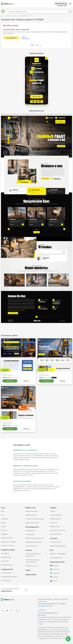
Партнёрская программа (9, 577)
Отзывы (3, 526)
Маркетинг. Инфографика (58, 554)
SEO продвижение (32, 527)
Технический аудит (32, 546)
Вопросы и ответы (7, 538)
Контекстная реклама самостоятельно (32, 561)
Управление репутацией (33, 542)
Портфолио (5, 519)
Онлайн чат (54, 523)
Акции (28, 570)
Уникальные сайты (31, 511)
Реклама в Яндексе (56, 515)
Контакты (4, 530)
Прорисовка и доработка (58, 546)
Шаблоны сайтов (31, 515)
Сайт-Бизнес (5, 561)
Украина (54, 577)
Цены (3, 511)
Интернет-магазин (7, 565)
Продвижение (30, 531)
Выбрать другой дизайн (26, 38)
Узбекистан (55, 573)
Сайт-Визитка (5, 553)
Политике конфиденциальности (48, 604)
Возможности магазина (9, 542)
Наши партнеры (6, 573)
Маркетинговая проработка (34, 538)
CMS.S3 (3, 523)
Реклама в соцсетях (32, 566)
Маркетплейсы (31, 575)
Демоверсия (10, 381)
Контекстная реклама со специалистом (33, 555)
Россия (54, 581)
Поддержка (5, 534)
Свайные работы (7, 375)
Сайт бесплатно (6, 580)
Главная (53, 511)
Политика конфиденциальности (48, 613)
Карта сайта (42, 615)
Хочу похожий (11, 38)
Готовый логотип (56, 542)
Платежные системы (7, 546)
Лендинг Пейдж (6, 557)
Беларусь (54, 566)
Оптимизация (30, 534)
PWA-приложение (56, 534)
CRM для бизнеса (55, 519)
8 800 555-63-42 (61, 4)
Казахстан (55, 569)
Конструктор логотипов (58, 530)
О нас (3, 515)
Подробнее (26, 381)
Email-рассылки (55, 526)
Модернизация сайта (32, 523)
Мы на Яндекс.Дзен (56, 558)
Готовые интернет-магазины (35, 519)
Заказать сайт (62, 5)
